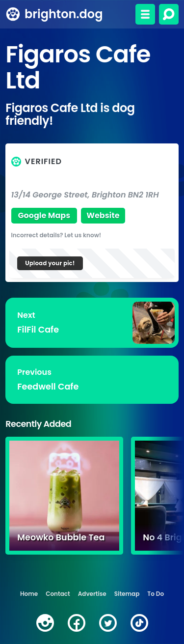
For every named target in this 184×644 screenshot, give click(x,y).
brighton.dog (64, 14)
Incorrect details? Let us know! (56, 235)
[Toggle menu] (145, 14)
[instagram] (45, 623)
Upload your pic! (50, 263)
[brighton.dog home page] (13, 14)
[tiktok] (139, 623)
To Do (156, 594)
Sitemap (127, 594)
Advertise (92, 594)
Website (103, 215)
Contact (58, 594)
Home (29, 594)
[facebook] (77, 623)
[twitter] (108, 623)
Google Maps (44, 215)
